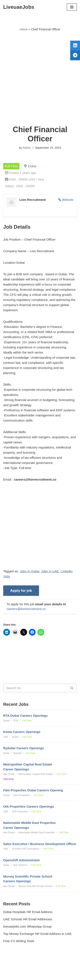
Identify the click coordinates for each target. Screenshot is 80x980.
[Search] (35, 688)
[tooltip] (75, 46)
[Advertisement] (40, 78)
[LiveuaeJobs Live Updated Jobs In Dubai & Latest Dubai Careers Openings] (19, 7)
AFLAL (62, 974)
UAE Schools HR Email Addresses (28, 919)
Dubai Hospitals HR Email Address (28, 912)
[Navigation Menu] (72, 7)
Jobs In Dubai (30, 571)
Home (24, 29)
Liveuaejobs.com (25, 974)
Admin (27, 148)
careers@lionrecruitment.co (26, 609)
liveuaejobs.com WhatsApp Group (27, 926)
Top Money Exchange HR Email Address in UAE (37, 934)
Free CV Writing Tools (19, 941)
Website (68, 200)
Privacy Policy (14, 965)
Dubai (32, 166)
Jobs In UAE (50, 571)
